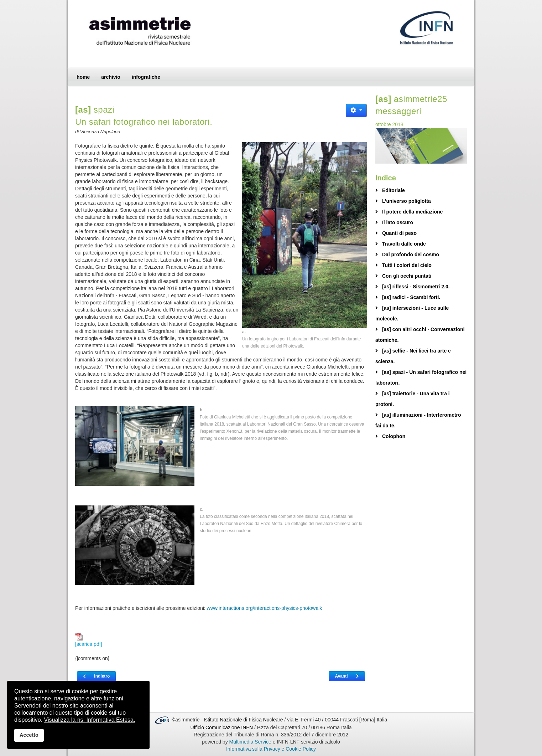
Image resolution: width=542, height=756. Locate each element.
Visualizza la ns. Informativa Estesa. (90, 720)
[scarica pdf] (88, 640)
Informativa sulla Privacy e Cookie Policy (271, 749)
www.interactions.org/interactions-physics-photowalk (265, 608)
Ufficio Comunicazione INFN (222, 727)
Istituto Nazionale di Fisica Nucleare (244, 720)
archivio (111, 77)
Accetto (29, 735)
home (83, 77)
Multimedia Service (250, 742)
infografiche (146, 77)
